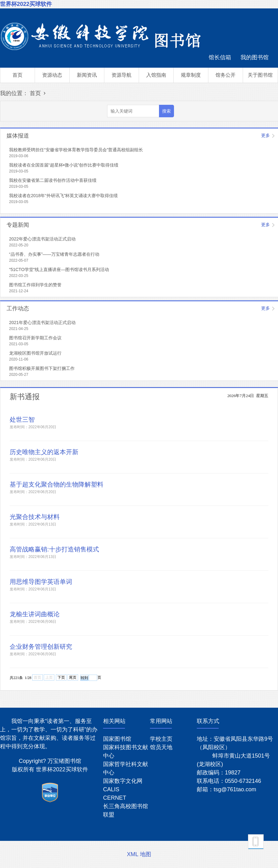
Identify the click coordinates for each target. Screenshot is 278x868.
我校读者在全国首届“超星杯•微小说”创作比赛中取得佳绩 (64, 165)
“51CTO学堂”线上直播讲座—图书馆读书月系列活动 (59, 269)
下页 (61, 677)
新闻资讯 (87, 75)
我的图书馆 (255, 57)
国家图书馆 (117, 739)
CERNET (115, 798)
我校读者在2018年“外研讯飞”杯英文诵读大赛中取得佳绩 (63, 196)
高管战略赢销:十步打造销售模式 (54, 549)
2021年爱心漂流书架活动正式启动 (42, 322)
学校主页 (161, 739)
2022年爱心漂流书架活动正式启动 (42, 239)
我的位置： (14, 93)
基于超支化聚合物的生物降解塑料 (57, 484)
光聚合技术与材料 (35, 517)
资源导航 (122, 75)
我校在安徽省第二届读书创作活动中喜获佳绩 (53, 180)
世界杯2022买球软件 (26, 4)
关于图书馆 (260, 75)
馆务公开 (226, 75)
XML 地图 (139, 854)
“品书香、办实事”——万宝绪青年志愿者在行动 (54, 254)
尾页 (73, 677)
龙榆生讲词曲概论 (35, 614)
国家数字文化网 (123, 781)
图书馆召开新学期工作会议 (35, 338)
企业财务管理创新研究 (41, 647)
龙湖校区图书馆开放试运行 (35, 353)
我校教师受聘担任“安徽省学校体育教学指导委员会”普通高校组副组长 (76, 150)
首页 (17, 75)
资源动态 (52, 75)
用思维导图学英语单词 (41, 582)
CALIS (111, 789)
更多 (266, 135)
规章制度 (191, 75)
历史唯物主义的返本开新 (44, 452)
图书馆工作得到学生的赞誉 (35, 285)
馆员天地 (161, 747)
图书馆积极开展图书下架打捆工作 (42, 368)
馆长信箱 (220, 57)
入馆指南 (156, 75)
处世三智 (22, 419)
